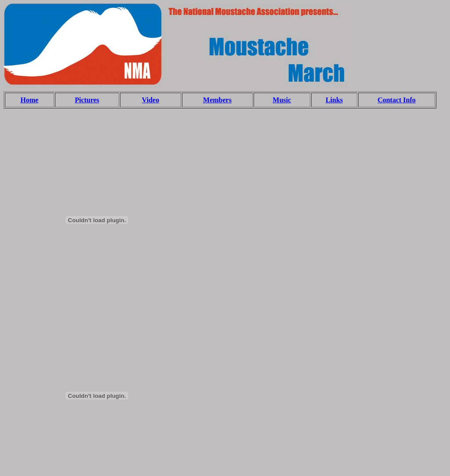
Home (30, 100)
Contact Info (397, 100)
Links (334, 100)
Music (282, 100)
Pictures (87, 100)
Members (217, 100)
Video (151, 100)
